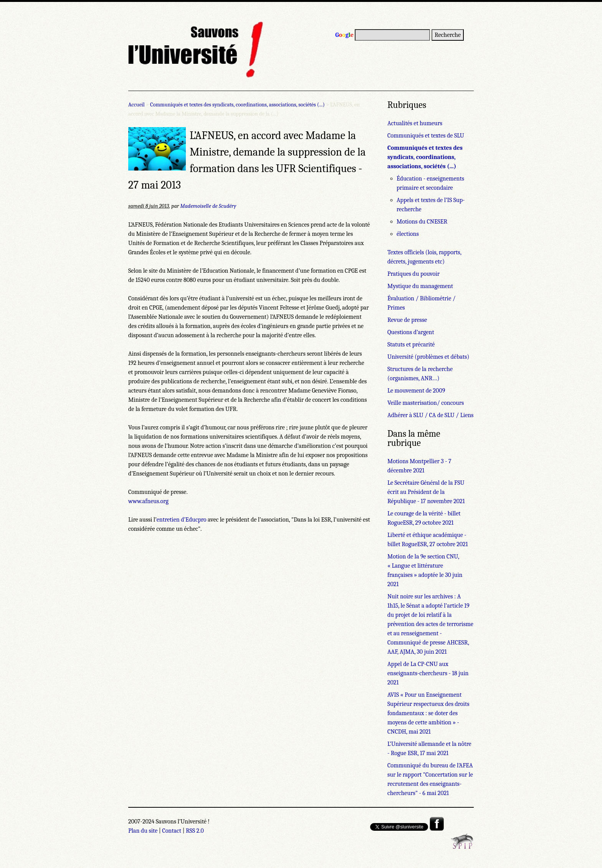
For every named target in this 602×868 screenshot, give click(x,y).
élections (408, 234)
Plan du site (143, 831)
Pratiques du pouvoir (413, 274)
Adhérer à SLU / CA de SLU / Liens (430, 415)
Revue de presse (407, 320)
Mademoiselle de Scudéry (208, 206)
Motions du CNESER (422, 222)
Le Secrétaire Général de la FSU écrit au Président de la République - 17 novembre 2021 (426, 492)
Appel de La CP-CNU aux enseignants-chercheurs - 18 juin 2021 (428, 673)
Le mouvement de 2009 (416, 391)
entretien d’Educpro (182, 520)
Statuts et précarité (411, 345)
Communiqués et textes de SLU (426, 136)
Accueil (136, 105)
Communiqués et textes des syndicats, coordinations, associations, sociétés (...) (237, 105)
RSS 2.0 (195, 831)
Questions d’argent (411, 332)
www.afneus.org (148, 501)
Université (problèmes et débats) (428, 357)
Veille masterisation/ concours (426, 403)
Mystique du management (420, 286)
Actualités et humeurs (415, 123)
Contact (172, 831)
